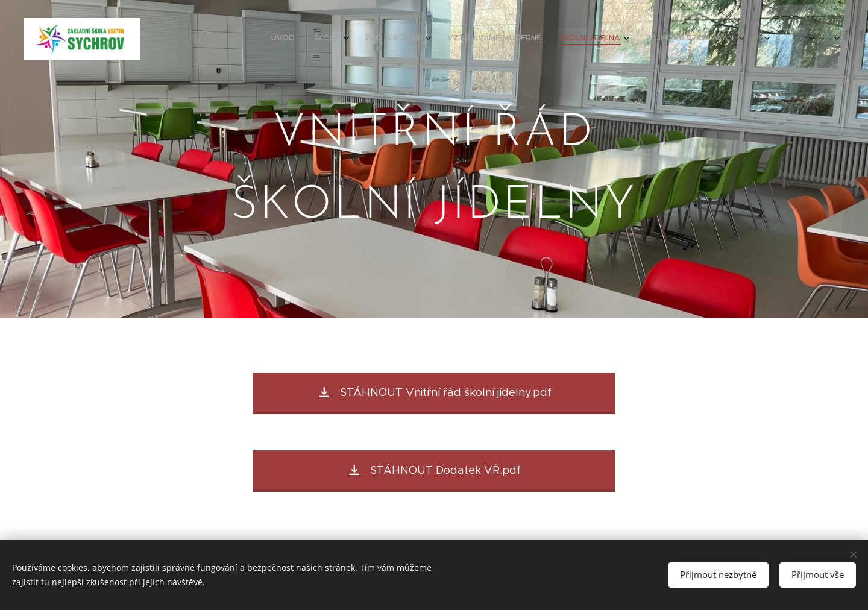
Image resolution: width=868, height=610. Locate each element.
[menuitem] (624, 39)
